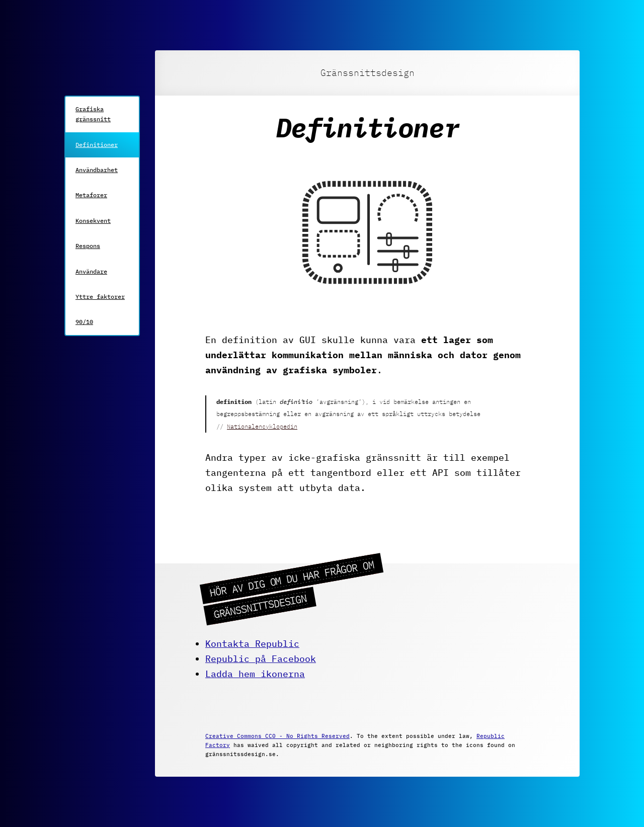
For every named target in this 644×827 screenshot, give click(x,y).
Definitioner (97, 145)
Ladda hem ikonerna (255, 674)
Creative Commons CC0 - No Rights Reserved (277, 736)
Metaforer (91, 195)
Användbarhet (97, 170)
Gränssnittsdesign (368, 73)
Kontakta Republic (252, 644)
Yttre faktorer (100, 297)
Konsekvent (93, 221)
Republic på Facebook (261, 659)
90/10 (84, 322)
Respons (88, 246)
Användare (91, 271)
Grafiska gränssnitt (93, 114)
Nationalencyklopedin (262, 426)
